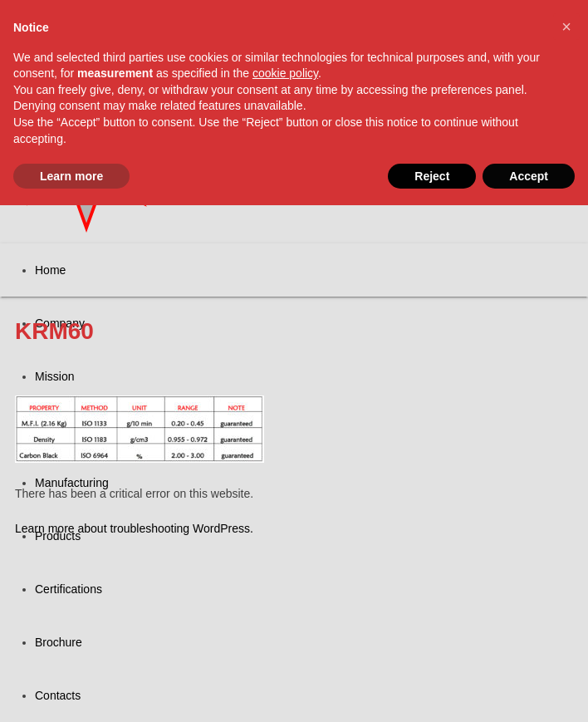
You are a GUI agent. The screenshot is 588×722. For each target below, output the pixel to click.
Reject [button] (432, 176)
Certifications (69, 589)
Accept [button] (529, 176)
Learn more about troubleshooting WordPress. (134, 528)
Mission (54, 376)
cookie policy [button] (285, 73)
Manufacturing (72, 483)
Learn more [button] (71, 176)
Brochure (59, 642)
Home (50, 270)
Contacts (58, 695)
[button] (566, 27)
